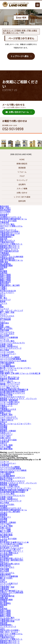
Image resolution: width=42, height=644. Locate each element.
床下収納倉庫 (5, 319)
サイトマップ (22, 180)
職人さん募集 (5, 531)
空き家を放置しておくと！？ (12, 551)
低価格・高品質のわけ (9, 346)
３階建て (4, 289)
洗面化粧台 (4, 323)
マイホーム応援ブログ (9, 404)
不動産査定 (4, 253)
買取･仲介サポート (8, 240)
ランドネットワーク (8, 230)
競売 (2, 269)
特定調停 (4, 267)
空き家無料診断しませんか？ (12, 558)
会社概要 (4, 427)
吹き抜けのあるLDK (8, 291)
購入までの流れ (6, 328)
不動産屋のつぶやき (8, 409)
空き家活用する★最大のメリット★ (14, 542)
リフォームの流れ (7, 352)
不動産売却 (4, 222)
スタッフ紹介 (5, 436)
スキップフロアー (7, 292)
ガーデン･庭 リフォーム (10, 377)
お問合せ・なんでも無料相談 (12, 256)
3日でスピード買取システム (11, 226)
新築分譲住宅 (22, 164)
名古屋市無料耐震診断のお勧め (13, 391)
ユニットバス (5, 318)
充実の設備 (4, 330)
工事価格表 (4, 355)
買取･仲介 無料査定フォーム (11, 260)
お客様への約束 (6, 345)
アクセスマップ (6, 434)
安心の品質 (4, 336)
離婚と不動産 (5, 280)
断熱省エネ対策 (6, 395)
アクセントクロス (7, 316)
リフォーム (22, 172)
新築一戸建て (5, 208)
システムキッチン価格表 (10, 357)
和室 (2, 325)
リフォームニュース (8, 416)
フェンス (4, 303)
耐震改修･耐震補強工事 (9, 379)
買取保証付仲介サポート (10, 248)
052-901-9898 (13, 129)
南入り (3, 296)
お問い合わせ (22, 193)
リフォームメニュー (8, 353)
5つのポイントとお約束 (9, 546)
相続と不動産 (5, 276)
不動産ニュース (6, 406)
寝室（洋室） (5, 327)
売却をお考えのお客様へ (10, 231)
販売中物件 (4, 206)
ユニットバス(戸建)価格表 (11, 359)
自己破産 (4, 271)
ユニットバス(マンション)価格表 (13, 361)
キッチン (4, 314)
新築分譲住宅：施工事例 (10, 285)
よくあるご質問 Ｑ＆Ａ (9, 553)
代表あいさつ (5, 433)
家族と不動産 (5, 274)
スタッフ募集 (22, 188)
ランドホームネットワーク (11, 348)
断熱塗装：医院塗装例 (9, 400)
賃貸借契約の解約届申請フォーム (13, 219)
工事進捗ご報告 (6, 415)
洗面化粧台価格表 (7, 362)
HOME (22, 159)
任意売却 (4, 273)
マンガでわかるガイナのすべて (12, 397)
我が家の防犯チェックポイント (13, 393)
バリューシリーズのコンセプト (12, 343)
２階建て (4, 287)
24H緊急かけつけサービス (11, 217)
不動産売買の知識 (7, 235)
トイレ (3, 321)
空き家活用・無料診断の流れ (12, 560)
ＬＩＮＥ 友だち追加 (22, 197)
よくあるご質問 (6, 445)
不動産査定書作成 (7, 258)
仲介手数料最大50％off (9, 251)
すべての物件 (5, 212)
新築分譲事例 (5, 574)
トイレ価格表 (5, 364)
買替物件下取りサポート (10, 246)
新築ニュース (5, 413)
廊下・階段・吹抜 (7, 312)
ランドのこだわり (7, 334)
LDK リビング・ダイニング (12, 310)
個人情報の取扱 (6, 449)
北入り (3, 294)
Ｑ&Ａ (2, 228)
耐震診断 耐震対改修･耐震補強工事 (14, 389)
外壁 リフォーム (6, 380)
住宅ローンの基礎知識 (9, 337)
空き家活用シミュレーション (12, 547)
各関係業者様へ (6, 237)
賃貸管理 (22, 168)
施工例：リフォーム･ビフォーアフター (16, 368)
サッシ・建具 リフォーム (10, 382)
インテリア (4, 309)
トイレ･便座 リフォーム (10, 388)
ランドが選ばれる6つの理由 (11, 544)
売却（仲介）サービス (9, 249)
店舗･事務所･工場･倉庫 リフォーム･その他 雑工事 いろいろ (20, 374)
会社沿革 (4, 429)
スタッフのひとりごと (9, 418)
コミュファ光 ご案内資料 (10, 512)
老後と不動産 (5, 278)
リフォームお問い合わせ (10, 402)
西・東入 (4, 298)
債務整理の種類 (6, 265)
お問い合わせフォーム (17, 112)
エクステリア (5, 300)
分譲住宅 (4, 407)
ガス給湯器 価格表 (7, 366)
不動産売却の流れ (7, 242)
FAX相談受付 (5, 255)
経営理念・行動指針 (8, 431)
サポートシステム (7, 332)
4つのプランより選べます (10, 549)
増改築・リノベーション (10, 384)
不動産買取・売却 (7, 587)
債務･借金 (4, 262)
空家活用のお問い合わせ (10, 564)
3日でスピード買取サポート (11, 244)
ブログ (22, 176)
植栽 (2, 307)
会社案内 (22, 184)
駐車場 (3, 301)
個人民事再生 (5, 264)
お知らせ (4, 422)
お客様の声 (4, 441)
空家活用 (22, 201)
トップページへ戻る (20, 56)
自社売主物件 (5, 210)
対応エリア (4, 562)
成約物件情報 (5, 411)
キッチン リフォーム (8, 370)
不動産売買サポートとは (10, 233)
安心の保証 (4, 350)
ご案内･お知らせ (7, 420)
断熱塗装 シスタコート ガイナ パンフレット (18, 398)
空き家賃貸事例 (6, 555)
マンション (4, 213)
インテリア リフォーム (9, 386)
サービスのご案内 (7, 224)
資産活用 (4, 239)
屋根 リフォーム (6, 371)
